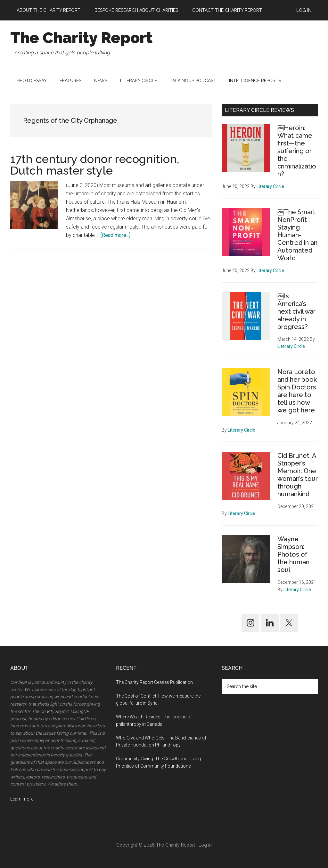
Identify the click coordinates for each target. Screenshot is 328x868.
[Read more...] (115, 235)
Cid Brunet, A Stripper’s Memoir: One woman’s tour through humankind (298, 475)
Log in (205, 845)
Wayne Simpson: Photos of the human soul (293, 554)
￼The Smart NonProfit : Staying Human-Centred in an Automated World (297, 235)
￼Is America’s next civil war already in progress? (296, 311)
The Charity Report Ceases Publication (155, 682)
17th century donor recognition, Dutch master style (95, 165)
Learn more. (22, 799)
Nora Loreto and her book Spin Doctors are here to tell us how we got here (297, 391)
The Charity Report (81, 38)
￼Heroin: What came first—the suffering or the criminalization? (297, 151)
